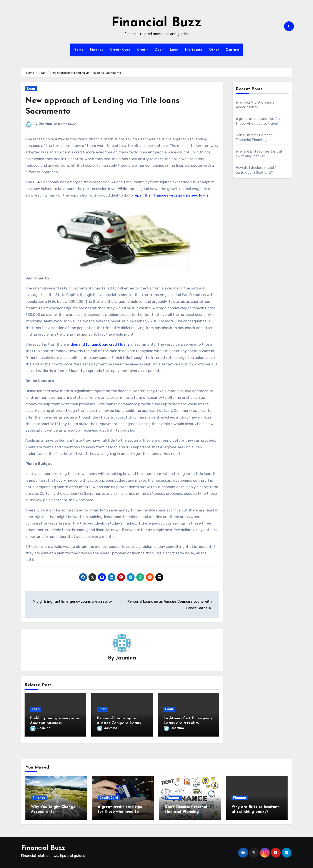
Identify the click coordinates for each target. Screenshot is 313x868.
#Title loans (67, 124)
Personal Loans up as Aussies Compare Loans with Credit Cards (119, 723)
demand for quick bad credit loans (100, 344)
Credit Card (120, 50)
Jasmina (45, 124)
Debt (159, 50)
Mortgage (194, 50)
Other (214, 50)
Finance (97, 50)
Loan (174, 50)
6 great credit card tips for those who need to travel (120, 811)
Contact (233, 50)
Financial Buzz (156, 23)
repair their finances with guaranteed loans (171, 195)
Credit (143, 50)
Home (78, 50)
